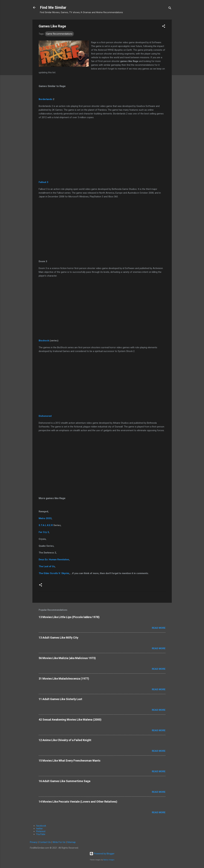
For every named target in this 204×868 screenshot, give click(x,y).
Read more (159, 628)
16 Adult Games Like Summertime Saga (65, 781)
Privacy (34, 842)
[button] (164, 27)
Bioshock (44, 341)
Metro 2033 (45, 518)
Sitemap (71, 842)
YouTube (41, 834)
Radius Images (109, 860)
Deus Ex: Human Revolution (54, 560)
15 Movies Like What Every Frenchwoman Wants (70, 761)
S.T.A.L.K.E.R (46, 525)
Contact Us (45, 842)
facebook (41, 826)
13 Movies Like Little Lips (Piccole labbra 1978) (69, 617)
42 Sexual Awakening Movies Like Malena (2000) (70, 720)
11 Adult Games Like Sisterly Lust (60, 699)
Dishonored (45, 416)
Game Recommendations (59, 34)
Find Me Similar (53, 8)
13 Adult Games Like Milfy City (58, 638)
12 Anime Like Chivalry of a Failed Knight (65, 740)
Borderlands (45, 99)
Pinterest (41, 831)
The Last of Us (47, 566)
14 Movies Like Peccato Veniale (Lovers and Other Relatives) (78, 802)
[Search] (170, 9)
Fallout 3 (43, 182)
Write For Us (59, 842)
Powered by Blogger (102, 854)
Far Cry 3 (44, 532)
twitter (39, 829)
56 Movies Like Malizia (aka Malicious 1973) (67, 658)
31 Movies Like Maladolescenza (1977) (64, 679)
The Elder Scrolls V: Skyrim (54, 573)
